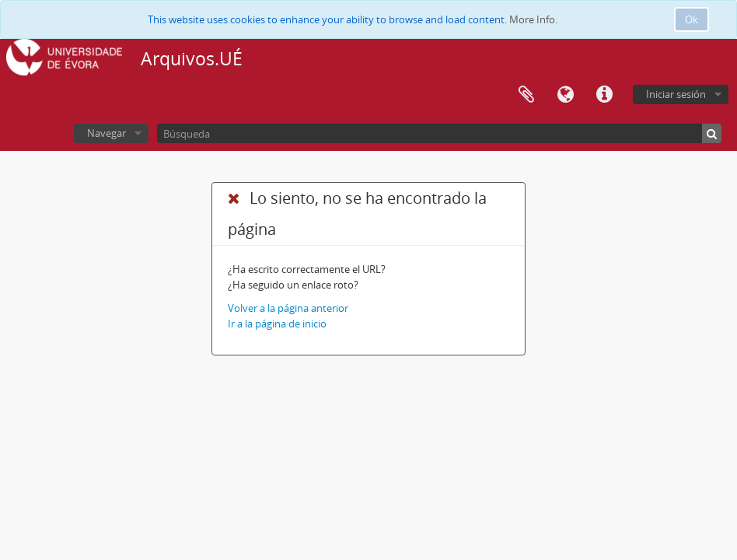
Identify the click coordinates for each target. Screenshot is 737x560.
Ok (692, 19)
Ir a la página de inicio (277, 324)
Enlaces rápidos (604, 95)
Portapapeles (526, 95)
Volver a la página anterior (288, 308)
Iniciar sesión (676, 94)
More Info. (533, 19)
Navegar (107, 133)
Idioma (565, 95)
